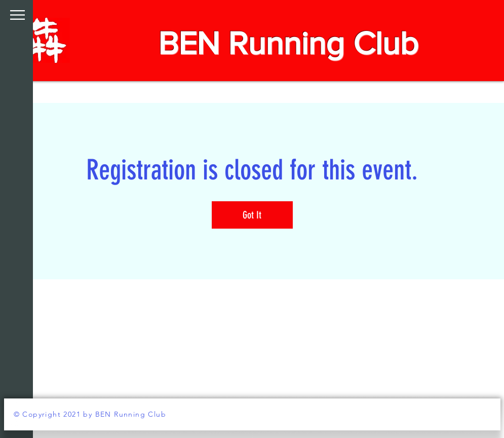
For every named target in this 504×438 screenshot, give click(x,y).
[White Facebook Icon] (15, 403)
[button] (17, 15)
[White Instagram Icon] (15, 423)
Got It (252, 215)
